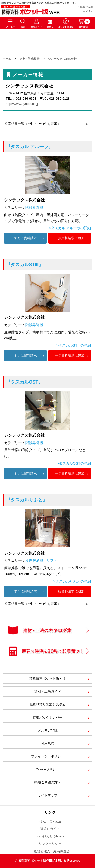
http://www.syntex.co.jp (22, 104)
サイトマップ (48, 795)
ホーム (7, 59)
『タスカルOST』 (24, 382)
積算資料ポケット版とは (48, 679)
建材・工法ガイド (48, 691)
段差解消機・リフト (41, 560)
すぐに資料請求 (25, 238)
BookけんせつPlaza (50, 836)
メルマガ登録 (48, 730)
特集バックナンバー (48, 717)
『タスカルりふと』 (27, 500)
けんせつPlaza (50, 821)
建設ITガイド (50, 829)
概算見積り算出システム (48, 704)
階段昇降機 (34, 207)
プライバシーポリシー (48, 756)
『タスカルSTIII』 (25, 265)
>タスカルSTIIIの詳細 (74, 345)
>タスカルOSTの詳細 (74, 463)
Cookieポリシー (47, 769)
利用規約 (48, 743)
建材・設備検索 (30, 59)
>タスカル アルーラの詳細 (70, 228)
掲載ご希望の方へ (48, 782)
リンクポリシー (50, 844)
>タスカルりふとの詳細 (72, 581)
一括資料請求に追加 (70, 238)
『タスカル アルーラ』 (30, 147)
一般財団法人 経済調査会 (50, 851)
